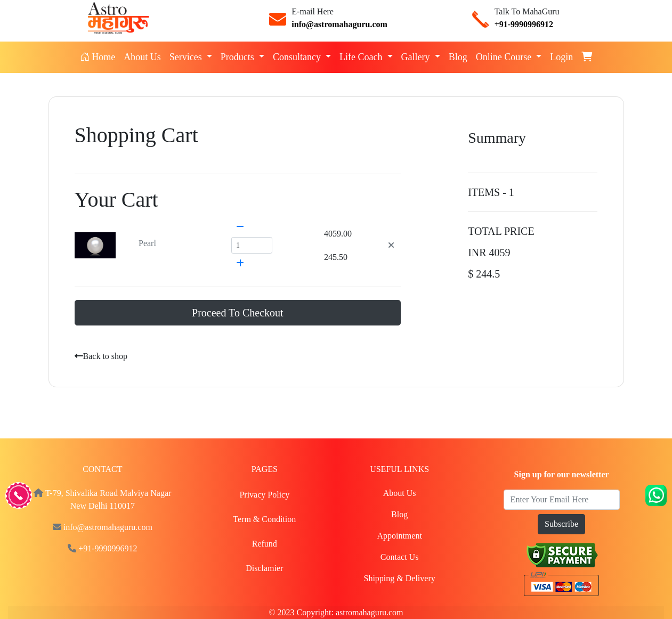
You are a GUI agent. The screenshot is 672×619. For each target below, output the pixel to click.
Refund (265, 544)
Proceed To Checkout (238, 313)
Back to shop (101, 356)
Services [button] (187, 57)
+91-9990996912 (524, 24)
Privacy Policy (264, 495)
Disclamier (264, 568)
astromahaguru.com (370, 612)
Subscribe (561, 524)
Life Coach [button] (362, 57)
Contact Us (400, 557)
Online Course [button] (505, 57)
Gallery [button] (417, 57)
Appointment (399, 536)
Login (561, 57)
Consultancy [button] (298, 57)
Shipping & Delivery (400, 578)
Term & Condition (264, 519)
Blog (458, 57)
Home (100, 56)
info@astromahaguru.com (339, 24)
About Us (142, 57)
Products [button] (239, 57)
